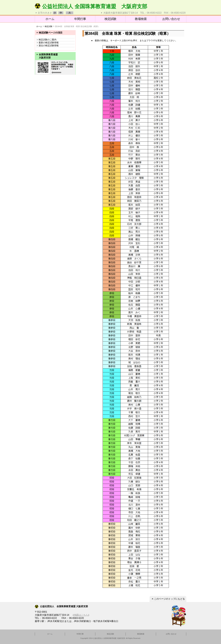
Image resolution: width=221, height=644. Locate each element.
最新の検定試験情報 (47, 43)
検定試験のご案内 (46, 40)
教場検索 (141, 19)
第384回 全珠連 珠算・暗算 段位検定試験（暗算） (77, 26)
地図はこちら (81, 615)
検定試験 (110, 19)
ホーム (50, 19)
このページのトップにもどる (168, 599)
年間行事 (80, 19)
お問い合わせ (171, 19)
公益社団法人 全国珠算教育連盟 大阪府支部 (91, 6)
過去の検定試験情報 (47, 45)
